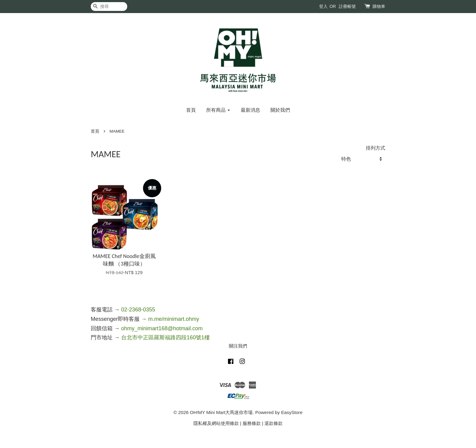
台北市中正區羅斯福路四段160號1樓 (165, 338)
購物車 (379, 6)
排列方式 (376, 148)
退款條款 (274, 423)
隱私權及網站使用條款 (216, 423)
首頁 (191, 110)
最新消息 (250, 110)
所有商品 (218, 110)
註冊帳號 (347, 6)
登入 (323, 6)
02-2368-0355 (138, 310)
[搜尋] (109, 7)
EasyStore (292, 412)
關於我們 (280, 110)
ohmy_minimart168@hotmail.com (162, 328)
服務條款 (252, 423)
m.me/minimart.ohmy (174, 319)
